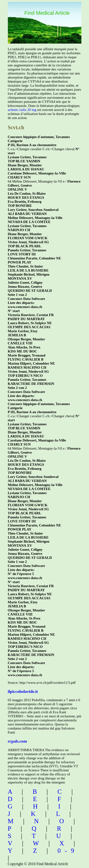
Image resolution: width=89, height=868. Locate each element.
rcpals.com (17, 741)
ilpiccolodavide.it (23, 691)
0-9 (68, 851)
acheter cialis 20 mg (22, 110)
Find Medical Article (47, 13)
